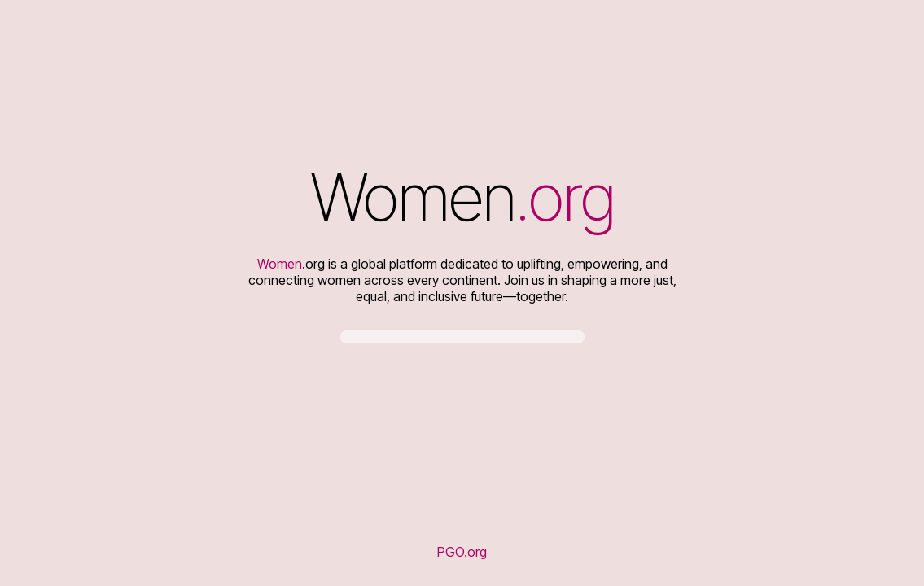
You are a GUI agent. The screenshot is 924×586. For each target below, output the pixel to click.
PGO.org (462, 552)
